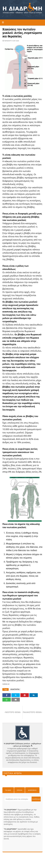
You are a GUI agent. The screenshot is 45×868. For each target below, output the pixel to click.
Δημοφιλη (32, 790)
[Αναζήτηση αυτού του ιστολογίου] (18, 799)
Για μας (8, 790)
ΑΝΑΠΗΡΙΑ (15, 689)
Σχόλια (19, 790)
